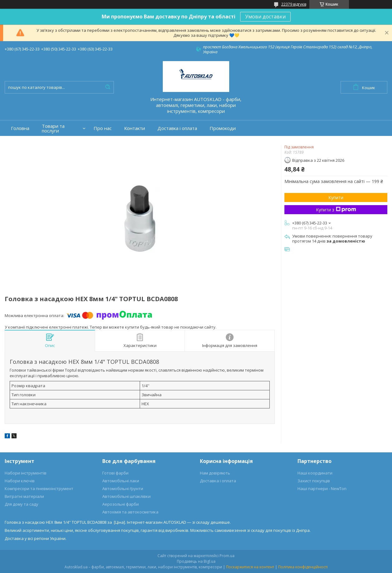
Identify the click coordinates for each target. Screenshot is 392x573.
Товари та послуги (53, 128)
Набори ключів (20, 481)
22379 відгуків (294, 4)
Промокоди (223, 128)
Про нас (103, 128)
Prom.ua (227, 556)
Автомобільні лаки (121, 481)
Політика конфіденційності (303, 567)
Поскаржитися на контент (250, 567)
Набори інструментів (26, 473)
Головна (20, 128)
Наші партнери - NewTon (322, 489)
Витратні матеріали (24, 496)
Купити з (336, 210)
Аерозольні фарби (121, 504)
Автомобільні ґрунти (123, 489)
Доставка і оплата (177, 128)
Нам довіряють (215, 473)
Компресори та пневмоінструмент (39, 489)
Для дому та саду (22, 504)
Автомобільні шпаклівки (126, 496)
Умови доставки (265, 17)
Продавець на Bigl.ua (196, 561)
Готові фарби (115, 473)
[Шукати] (108, 87)
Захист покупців (314, 481)
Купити (336, 197)
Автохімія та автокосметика (130, 512)
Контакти (135, 128)
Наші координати (315, 473)
